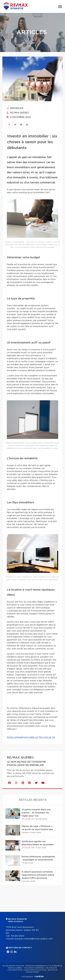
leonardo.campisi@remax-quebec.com (34, 939)
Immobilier (15, 108)
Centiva (39, 976)
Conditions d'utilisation (35, 970)
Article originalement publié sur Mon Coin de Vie (31, 737)
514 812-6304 (18, 936)
